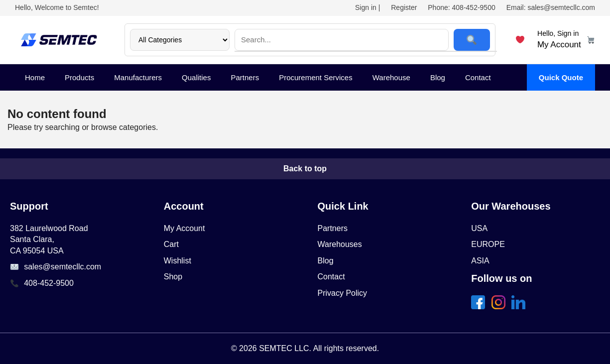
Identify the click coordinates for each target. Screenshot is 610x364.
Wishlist (178, 261)
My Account (184, 228)
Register (404, 7)
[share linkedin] (520, 306)
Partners (245, 77)
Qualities (196, 77)
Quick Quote (561, 77)
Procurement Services (316, 77)
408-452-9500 (49, 283)
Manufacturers (138, 77)
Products (79, 77)
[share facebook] (480, 306)
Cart (171, 244)
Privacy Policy (343, 293)
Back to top (305, 169)
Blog (438, 77)
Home (35, 77)
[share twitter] (500, 306)
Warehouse (391, 77)
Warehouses (340, 244)
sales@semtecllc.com (62, 267)
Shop (173, 277)
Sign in (366, 7)
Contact (478, 77)
